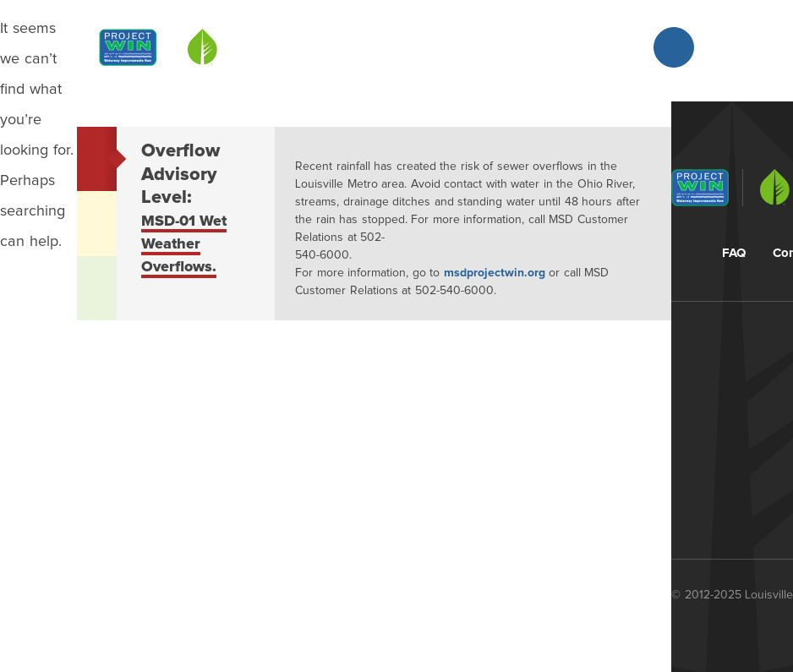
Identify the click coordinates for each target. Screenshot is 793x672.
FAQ (734, 253)
